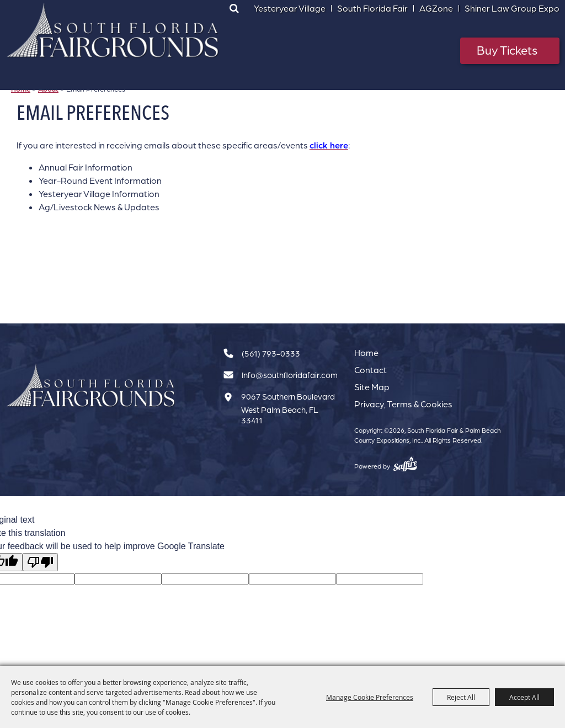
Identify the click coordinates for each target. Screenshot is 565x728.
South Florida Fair (372, 8)
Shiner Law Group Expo (512, 8)
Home (366, 353)
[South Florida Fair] (91, 386)
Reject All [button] (461, 697)
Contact (371, 370)
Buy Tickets (507, 50)
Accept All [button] (524, 697)
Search (234, 8)
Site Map (372, 387)
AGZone (436, 8)
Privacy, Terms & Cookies (403, 404)
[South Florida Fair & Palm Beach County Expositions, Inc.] (113, 30)
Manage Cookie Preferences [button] (370, 697)
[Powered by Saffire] (405, 464)
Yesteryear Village (290, 8)
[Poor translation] (40, 562)
